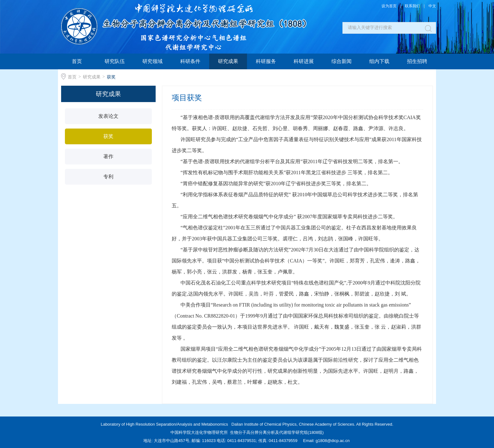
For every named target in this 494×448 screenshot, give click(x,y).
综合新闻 (342, 61)
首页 (77, 61)
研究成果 (228, 61)
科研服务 (266, 61)
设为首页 (389, 6)
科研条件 (190, 61)
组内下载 (379, 61)
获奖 (111, 77)
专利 (108, 177)
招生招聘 (417, 61)
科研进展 (304, 61)
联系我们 (412, 6)
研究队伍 (115, 61)
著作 (108, 156)
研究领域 (152, 61)
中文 (432, 6)
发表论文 (108, 116)
